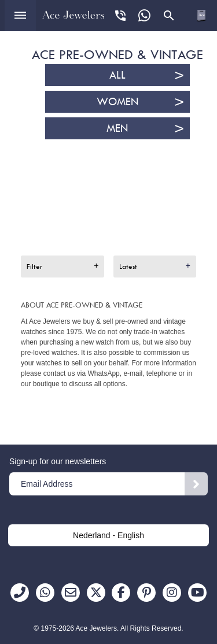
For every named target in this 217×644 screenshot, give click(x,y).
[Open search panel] (169, 16)
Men (117, 128)
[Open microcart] (201, 16)
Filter (34, 267)
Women (117, 102)
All (117, 75)
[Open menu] (20, 16)
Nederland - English (108, 535)
